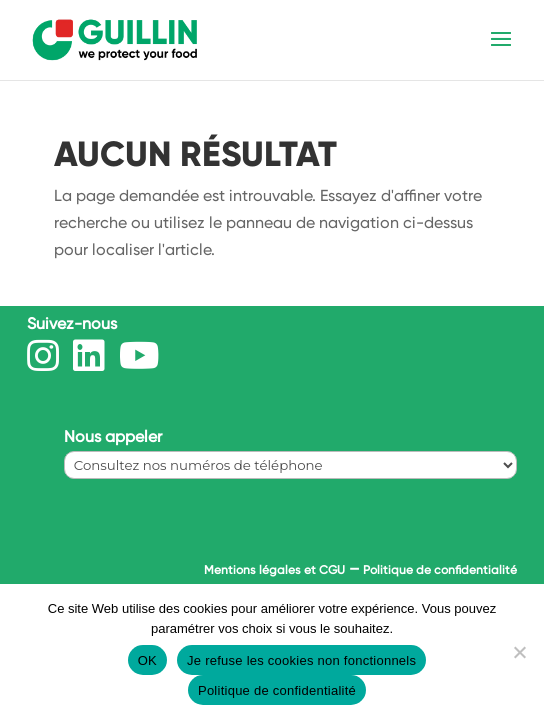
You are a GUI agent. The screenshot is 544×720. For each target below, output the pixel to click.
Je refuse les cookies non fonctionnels (301, 660)
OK (147, 660)
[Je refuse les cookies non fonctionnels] (519, 652)
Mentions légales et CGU (274, 570)
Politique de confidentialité (440, 570)
